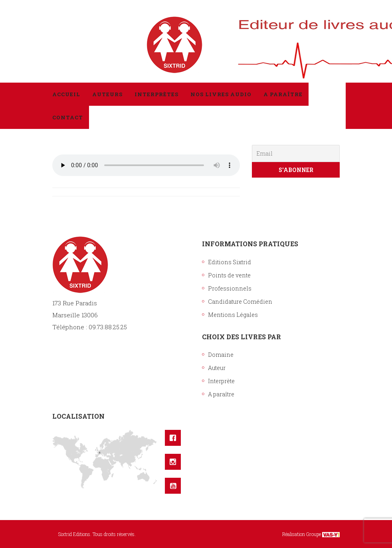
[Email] (296, 153)
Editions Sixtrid (230, 262)
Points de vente (229, 275)
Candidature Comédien (240, 302)
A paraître (221, 394)
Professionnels (230, 288)
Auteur (217, 368)
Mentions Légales (233, 315)
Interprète (221, 381)
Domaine (221, 355)
